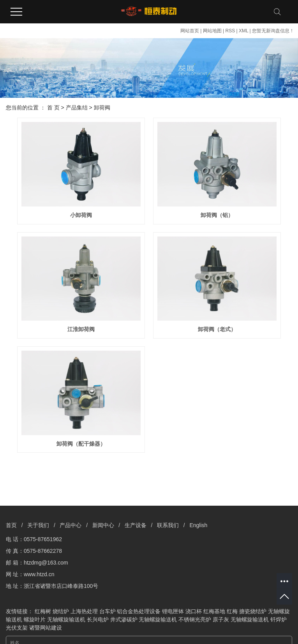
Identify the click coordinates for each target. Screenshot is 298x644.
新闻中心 (103, 525)
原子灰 (221, 619)
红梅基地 (214, 611)
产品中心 (71, 525)
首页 (11, 525)
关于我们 (38, 525)
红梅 (232, 611)
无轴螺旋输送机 (66, 619)
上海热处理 (84, 611)
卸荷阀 (102, 108)
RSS (230, 31)
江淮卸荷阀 (81, 329)
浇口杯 (194, 611)
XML (243, 31)
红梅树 (43, 611)
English (198, 525)
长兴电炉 (98, 619)
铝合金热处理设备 (139, 611)
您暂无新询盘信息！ (273, 31)
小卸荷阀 (81, 215)
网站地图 (212, 31)
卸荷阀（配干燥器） (81, 444)
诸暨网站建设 (46, 628)
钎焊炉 (279, 619)
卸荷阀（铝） (217, 215)
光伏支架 (17, 628)
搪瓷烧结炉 (253, 611)
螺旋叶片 (35, 619)
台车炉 (108, 611)
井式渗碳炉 (124, 619)
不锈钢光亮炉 (195, 619)
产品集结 (77, 108)
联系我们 (168, 525)
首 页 (53, 108)
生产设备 (136, 525)
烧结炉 (61, 611)
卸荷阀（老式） (217, 329)
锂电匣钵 (173, 611)
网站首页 (190, 31)
